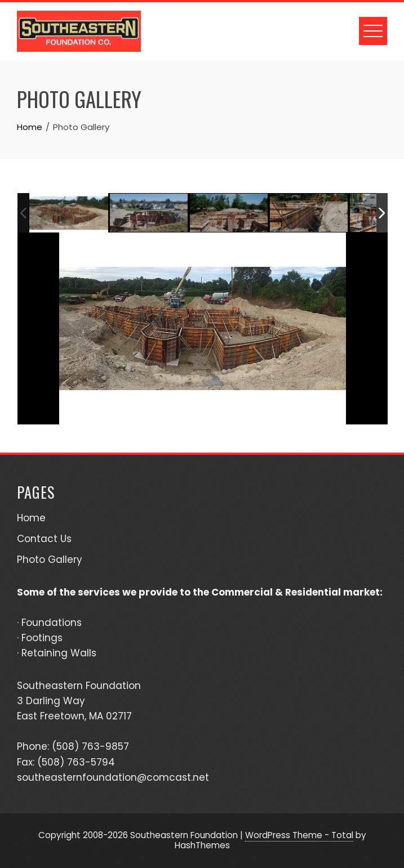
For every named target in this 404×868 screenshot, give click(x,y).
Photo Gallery (50, 560)
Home (31, 518)
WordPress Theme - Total (299, 835)
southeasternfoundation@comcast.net (113, 777)
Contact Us (44, 539)
